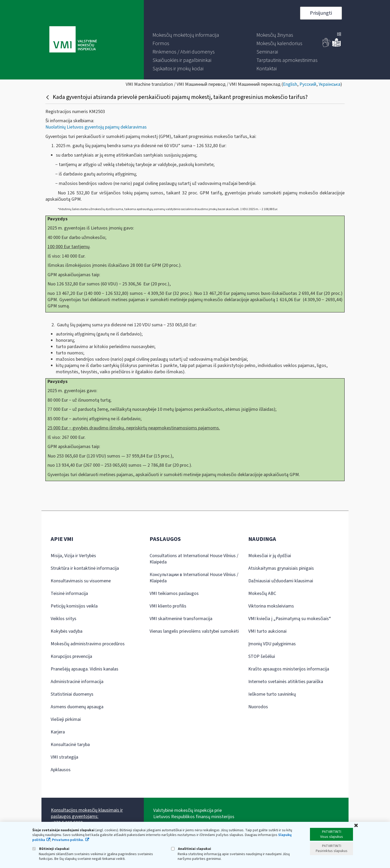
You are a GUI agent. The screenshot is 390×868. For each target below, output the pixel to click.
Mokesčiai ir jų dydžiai (270, 556)
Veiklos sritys (64, 619)
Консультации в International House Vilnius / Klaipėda (194, 578)
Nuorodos (258, 707)
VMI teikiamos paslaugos (174, 593)
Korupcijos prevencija (71, 656)
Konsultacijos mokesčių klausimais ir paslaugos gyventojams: (87, 813)
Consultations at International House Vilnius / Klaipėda (194, 559)
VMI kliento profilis (168, 606)
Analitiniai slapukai (191, 849)
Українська (330, 84)
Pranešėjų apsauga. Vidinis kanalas (85, 669)
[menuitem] (186, 35)
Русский (308, 84)
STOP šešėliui (262, 656)
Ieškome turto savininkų (272, 694)
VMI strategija (64, 757)
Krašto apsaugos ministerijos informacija (289, 669)
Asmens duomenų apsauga (77, 707)
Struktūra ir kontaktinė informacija (85, 568)
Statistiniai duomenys (72, 694)
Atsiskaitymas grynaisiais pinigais (281, 568)
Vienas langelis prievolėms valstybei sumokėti (194, 631)
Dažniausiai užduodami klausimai (281, 581)
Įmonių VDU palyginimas (272, 644)
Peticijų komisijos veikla (74, 606)
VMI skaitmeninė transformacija (181, 619)
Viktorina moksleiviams (271, 606)
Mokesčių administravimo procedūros (88, 644)
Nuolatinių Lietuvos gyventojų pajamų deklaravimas (96, 127)
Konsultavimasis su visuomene (81, 581)
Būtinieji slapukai (51, 849)
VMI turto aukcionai (267, 631)
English (290, 84)
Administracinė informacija (77, 682)
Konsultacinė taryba (70, 745)
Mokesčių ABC (262, 593)
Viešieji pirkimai (66, 719)
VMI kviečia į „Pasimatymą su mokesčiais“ (290, 619)
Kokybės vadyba (67, 631)
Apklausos (61, 770)
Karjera (58, 732)
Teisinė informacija (69, 593)
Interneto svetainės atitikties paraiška (286, 682)
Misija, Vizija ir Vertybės (73, 556)
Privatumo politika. (68, 840)
